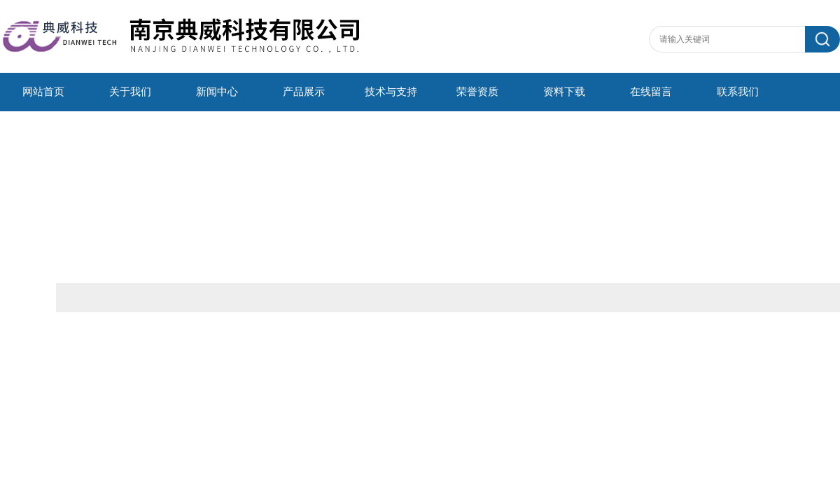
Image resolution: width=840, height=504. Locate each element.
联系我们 (738, 92)
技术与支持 (391, 92)
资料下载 (564, 92)
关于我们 (130, 92)
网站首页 (43, 92)
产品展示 (304, 92)
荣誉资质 (477, 92)
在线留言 (651, 92)
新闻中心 (217, 92)
